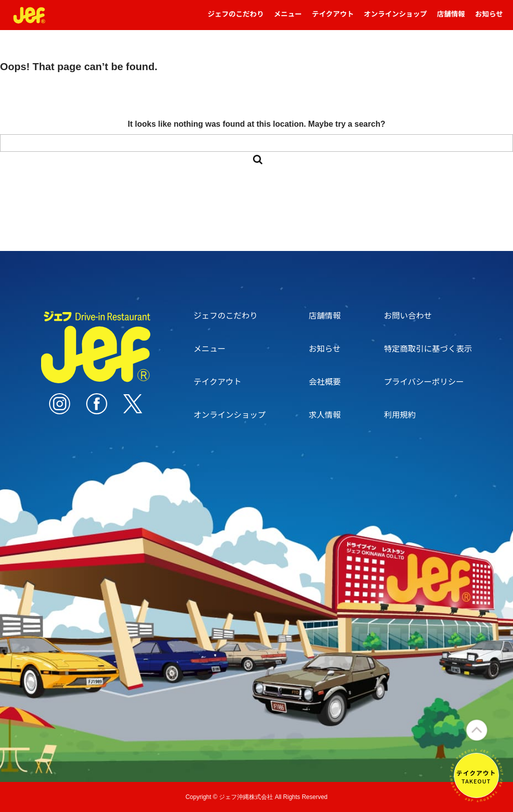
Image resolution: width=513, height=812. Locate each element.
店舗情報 (451, 18)
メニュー (288, 18)
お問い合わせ (408, 315)
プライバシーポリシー (424, 381)
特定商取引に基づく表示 (428, 348)
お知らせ (489, 18)
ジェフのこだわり (236, 18)
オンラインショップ (395, 18)
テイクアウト (333, 18)
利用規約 (400, 414)
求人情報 (325, 414)
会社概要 (325, 381)
